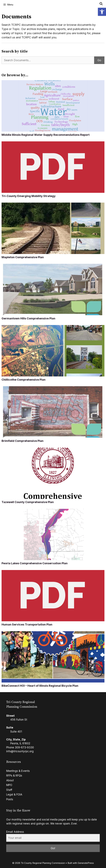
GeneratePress (86, 863)
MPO (9, 785)
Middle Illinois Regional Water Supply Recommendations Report (46, 135)
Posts (10, 799)
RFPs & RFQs (14, 776)
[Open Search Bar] (101, 4)
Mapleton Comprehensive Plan (23, 257)
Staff (9, 790)
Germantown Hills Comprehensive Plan (28, 318)
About (10, 780)
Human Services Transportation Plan (27, 624)
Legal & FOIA (14, 795)
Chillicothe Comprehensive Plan (24, 380)
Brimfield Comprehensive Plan (22, 441)
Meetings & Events (18, 771)
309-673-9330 (24, 747)
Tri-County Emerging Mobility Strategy (29, 196)
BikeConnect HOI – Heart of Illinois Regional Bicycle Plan (40, 686)
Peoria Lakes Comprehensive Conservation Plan (35, 563)
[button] (102, 12)
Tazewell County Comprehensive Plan (28, 502)
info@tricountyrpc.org (20, 751)
